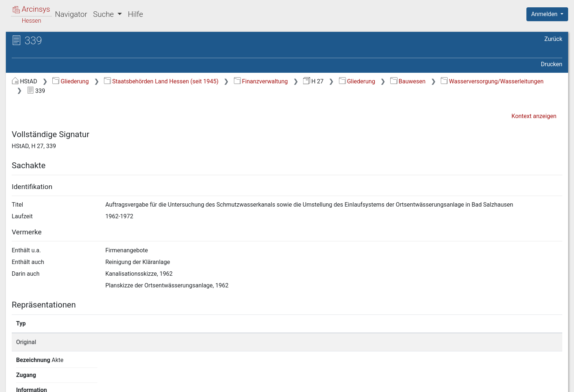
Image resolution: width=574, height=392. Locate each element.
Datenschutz (440, 382)
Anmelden (545, 14)
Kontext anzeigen (534, 116)
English (17, 377)
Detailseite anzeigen (426, 342)
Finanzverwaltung (261, 81)
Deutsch (44, 377)
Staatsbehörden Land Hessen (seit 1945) (161, 81)
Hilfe (135, 14)
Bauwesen (408, 81)
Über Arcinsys (385, 382)
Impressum (550, 382)
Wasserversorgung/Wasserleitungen (492, 81)
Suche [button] (104, 14)
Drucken (552, 64)
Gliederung (70, 81)
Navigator (71, 14)
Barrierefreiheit (496, 382)
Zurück (553, 39)
